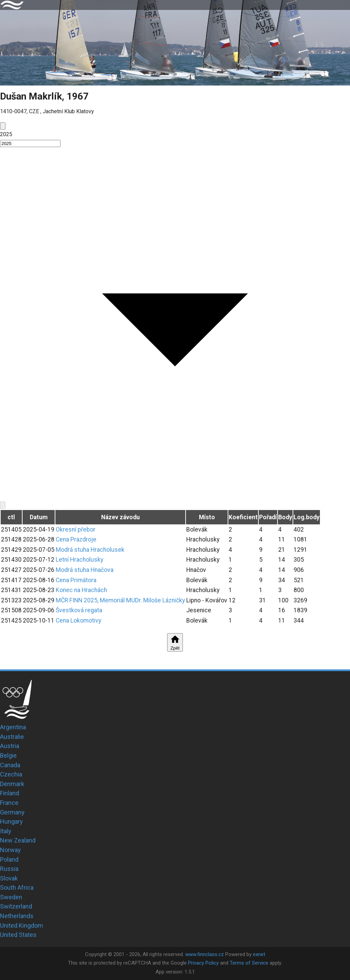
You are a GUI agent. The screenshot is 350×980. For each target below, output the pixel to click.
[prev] (3, 126)
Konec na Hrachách (81, 590)
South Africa (17, 887)
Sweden (11, 897)
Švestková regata (79, 610)
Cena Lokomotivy (78, 620)
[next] (3, 505)
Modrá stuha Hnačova (85, 570)
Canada (10, 765)
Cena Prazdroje (76, 539)
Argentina (13, 727)
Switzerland (16, 906)
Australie (12, 737)
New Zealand (18, 840)
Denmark (12, 784)
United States (18, 935)
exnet (259, 954)
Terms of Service (249, 963)
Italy (6, 831)
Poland (9, 859)
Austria (10, 746)
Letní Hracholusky (79, 560)
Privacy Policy (203, 963)
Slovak (9, 878)
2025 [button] (6, 134)
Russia (9, 869)
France (9, 803)
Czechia (11, 774)
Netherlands (17, 916)
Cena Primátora (76, 580)
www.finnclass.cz (205, 954)
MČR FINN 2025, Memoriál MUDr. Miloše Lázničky (120, 600)
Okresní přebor (76, 530)
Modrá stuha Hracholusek (90, 550)
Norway (10, 850)
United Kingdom (22, 925)
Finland (10, 793)
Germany (12, 812)
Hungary (11, 821)
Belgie (8, 755)
